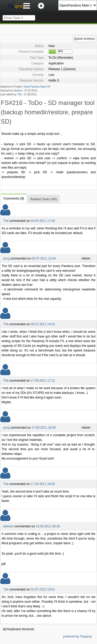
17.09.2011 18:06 (44, 428)
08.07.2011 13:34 (44, 258)
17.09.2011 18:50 (43, 484)
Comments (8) (14, 198)
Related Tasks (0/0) (44, 199)
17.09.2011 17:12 (43, 381)
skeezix (18, 91)
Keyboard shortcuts (19, 629)
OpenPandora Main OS (37, 87)
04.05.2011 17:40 (43, 221)
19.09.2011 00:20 (48, 526)
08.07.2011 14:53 (43, 324)
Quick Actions (84, 39)
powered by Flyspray (77, 636)
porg (6, 258)
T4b (19, 94)
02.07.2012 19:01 (43, 589)
